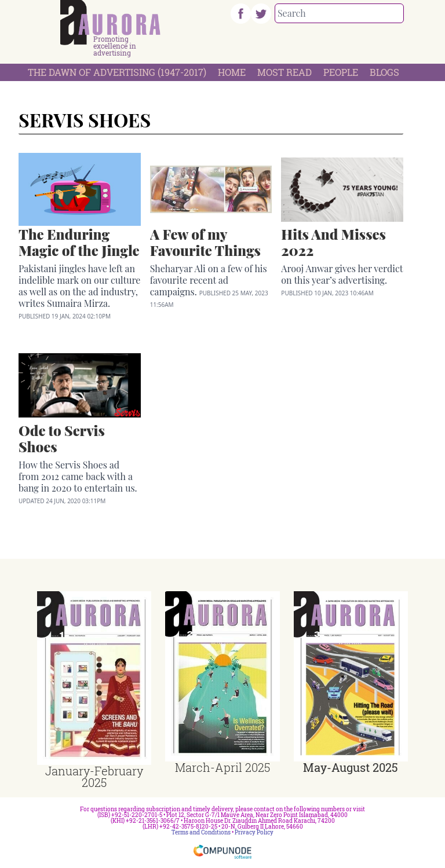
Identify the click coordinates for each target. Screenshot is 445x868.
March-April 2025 (222, 767)
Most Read (284, 72)
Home (232, 72)
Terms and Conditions (201, 832)
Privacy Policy (254, 832)
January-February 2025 (94, 777)
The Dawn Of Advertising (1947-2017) (117, 72)
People (341, 72)
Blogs (384, 72)
